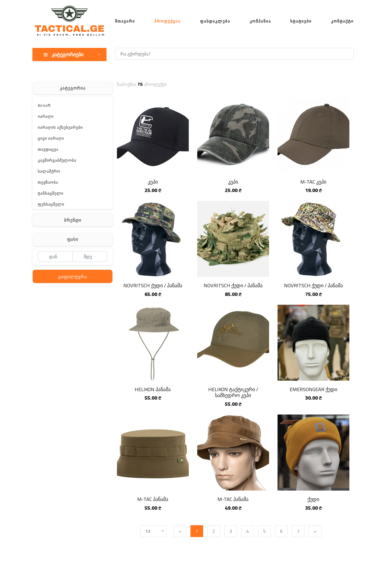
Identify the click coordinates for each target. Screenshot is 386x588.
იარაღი (46, 116)
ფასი (73, 239)
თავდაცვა (48, 149)
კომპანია (260, 21)
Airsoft (44, 105)
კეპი (153, 182)
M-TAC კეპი (313, 182)
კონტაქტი (342, 21)
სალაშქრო (49, 171)
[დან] (55, 257)
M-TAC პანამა (153, 499)
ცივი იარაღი (51, 138)
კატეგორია (73, 88)
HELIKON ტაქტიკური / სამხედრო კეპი (233, 392)
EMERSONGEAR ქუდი (313, 389)
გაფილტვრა (73, 277)
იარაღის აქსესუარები (60, 127)
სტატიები (301, 21)
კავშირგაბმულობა (57, 160)
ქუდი (313, 499)
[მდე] (90, 257)
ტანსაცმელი (51, 193)
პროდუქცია (167, 21)
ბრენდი (73, 220)
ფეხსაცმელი (51, 204)
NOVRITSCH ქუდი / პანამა (153, 285)
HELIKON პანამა (153, 389)
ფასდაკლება (215, 21)
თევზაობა (48, 182)
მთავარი (125, 21)
